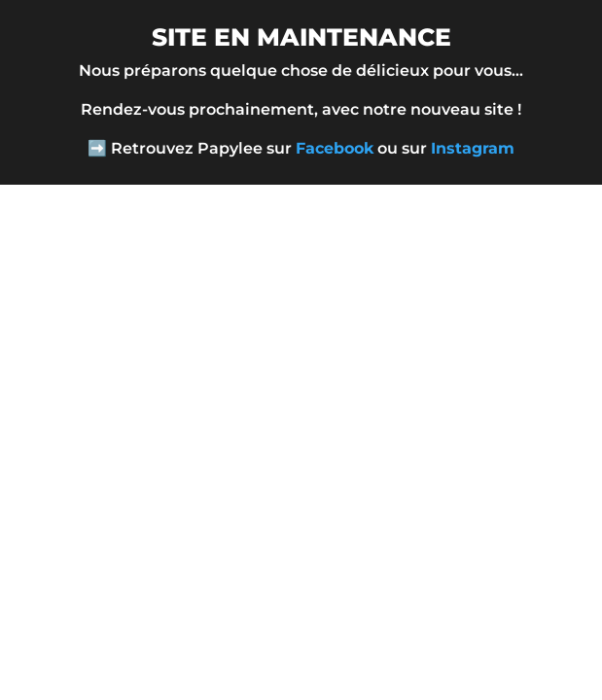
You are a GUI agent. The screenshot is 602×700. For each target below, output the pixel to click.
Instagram (473, 148)
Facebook (335, 148)
